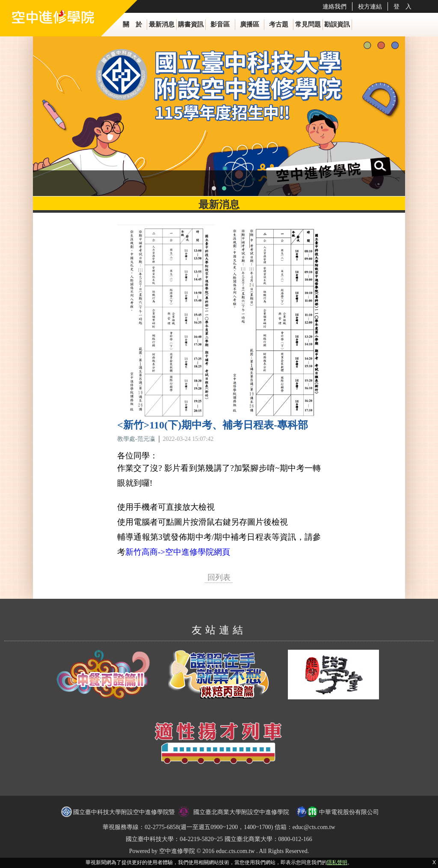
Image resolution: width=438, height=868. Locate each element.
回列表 (219, 577)
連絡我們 (334, 6)
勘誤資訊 (337, 24)
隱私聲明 (337, 862)
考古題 (279, 24)
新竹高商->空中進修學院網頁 (178, 552)
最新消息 (162, 24)
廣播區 (250, 24)
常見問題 (308, 24)
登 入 (402, 6)
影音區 (220, 24)
